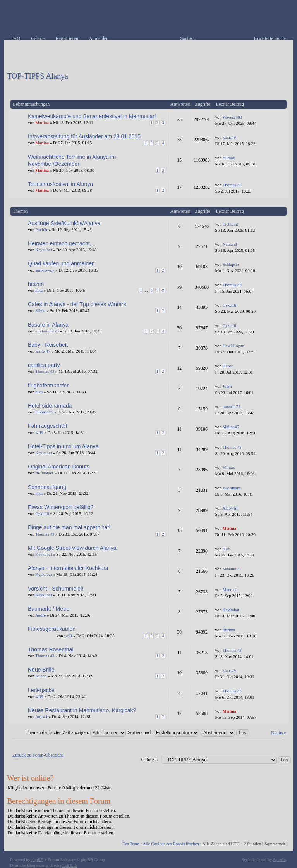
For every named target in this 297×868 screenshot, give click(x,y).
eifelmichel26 (47, 331)
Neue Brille (41, 670)
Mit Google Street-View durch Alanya (72, 548)
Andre (41, 615)
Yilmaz (228, 158)
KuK (227, 549)
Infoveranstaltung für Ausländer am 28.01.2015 (84, 136)
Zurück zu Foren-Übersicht (38, 755)
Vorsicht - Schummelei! (56, 589)
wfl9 (39, 432)
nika (39, 290)
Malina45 (231, 427)
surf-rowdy (45, 270)
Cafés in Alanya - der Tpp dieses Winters (77, 304)
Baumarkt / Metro (49, 609)
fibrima (229, 630)
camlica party (44, 365)
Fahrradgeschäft (48, 426)
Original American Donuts (59, 467)
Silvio (40, 310)
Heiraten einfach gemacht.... (62, 243)
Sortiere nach (163, 732)
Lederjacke (41, 690)
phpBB (37, 859)
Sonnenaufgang (47, 487)
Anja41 (41, 716)
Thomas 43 (232, 185)
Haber (228, 366)
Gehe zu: (150, 759)
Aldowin (230, 508)
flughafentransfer (48, 386)
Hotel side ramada (50, 406)
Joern (227, 386)
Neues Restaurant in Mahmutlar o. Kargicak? (82, 710)
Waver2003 (232, 117)
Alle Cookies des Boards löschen (171, 844)
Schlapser (231, 264)
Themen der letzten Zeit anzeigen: (76, 732)
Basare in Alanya (48, 325)
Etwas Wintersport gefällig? (61, 507)
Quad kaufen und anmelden (61, 263)
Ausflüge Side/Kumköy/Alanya (64, 223)
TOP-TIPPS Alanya (38, 76)
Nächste (279, 733)
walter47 (43, 351)
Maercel (230, 589)
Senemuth (231, 569)
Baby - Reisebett (48, 345)
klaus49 (229, 137)
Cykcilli (229, 305)
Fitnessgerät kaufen (52, 629)
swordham (232, 488)
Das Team (131, 844)
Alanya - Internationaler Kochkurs (68, 568)
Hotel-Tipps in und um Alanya (63, 446)
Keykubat (44, 250)
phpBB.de (69, 865)
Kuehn (41, 676)
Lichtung (230, 224)
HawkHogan (233, 346)
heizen (36, 284)
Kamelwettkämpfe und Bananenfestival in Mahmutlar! (92, 116)
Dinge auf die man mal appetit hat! (69, 527)
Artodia (280, 859)
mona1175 (44, 412)
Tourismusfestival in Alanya (60, 184)
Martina (42, 122)
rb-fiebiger (44, 473)
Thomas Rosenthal (51, 649)
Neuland (230, 244)
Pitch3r (41, 229)
